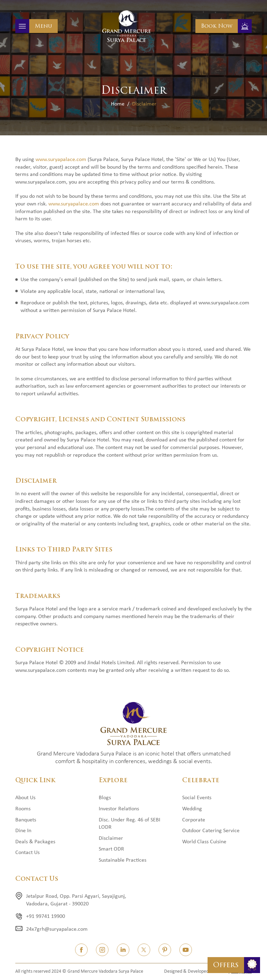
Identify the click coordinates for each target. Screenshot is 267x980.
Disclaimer (111, 838)
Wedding (192, 809)
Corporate (194, 820)
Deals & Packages (35, 842)
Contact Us (27, 853)
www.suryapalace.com (61, 160)
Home (118, 104)
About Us (25, 798)
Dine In (23, 831)
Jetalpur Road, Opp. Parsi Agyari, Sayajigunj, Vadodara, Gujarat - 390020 (76, 900)
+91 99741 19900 (46, 916)
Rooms (23, 809)
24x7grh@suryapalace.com (57, 929)
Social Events (197, 798)
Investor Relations (119, 809)
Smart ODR (111, 849)
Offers (226, 965)
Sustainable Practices (123, 860)
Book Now (217, 26)
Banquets (26, 820)
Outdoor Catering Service (211, 831)
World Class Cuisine (204, 842)
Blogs (105, 798)
